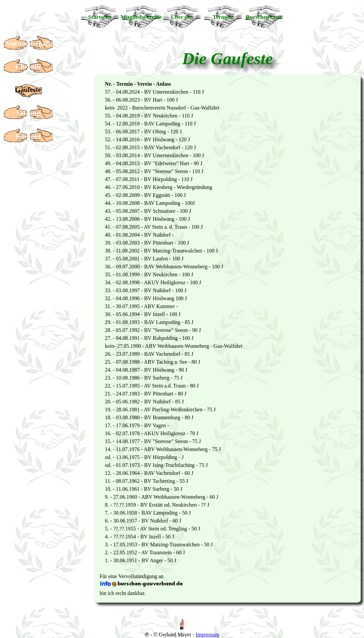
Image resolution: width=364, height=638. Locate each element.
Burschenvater (264, 17)
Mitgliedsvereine (141, 17)
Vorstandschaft (28, 43)
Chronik (28, 66)
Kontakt (28, 136)
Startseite (100, 17)
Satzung (28, 113)
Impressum (207, 635)
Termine (223, 17)
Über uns (182, 17)
